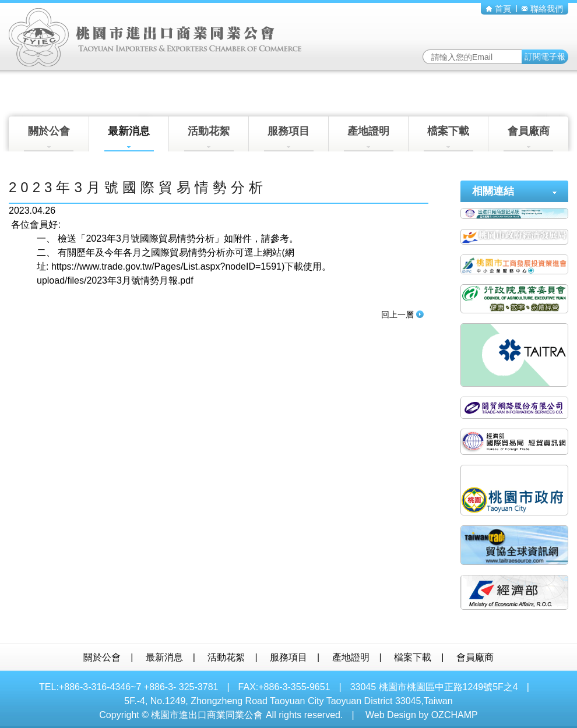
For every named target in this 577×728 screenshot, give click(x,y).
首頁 (499, 9)
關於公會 (49, 138)
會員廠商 (528, 138)
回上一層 (402, 314)
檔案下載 (448, 138)
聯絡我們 (542, 9)
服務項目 (289, 138)
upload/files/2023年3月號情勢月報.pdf (115, 280)
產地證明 (369, 138)
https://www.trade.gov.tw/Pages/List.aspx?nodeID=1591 (166, 266)
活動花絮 (209, 138)
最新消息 (129, 138)
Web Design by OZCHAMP (422, 715)
